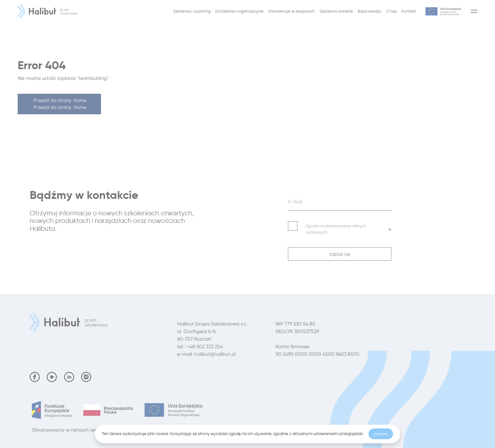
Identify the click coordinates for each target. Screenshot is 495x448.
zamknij (381, 434)
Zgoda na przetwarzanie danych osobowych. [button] (349, 229)
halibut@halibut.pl (215, 354)
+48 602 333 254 (205, 346)
